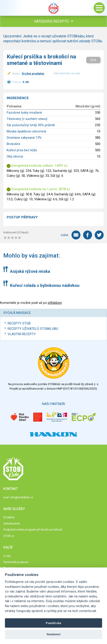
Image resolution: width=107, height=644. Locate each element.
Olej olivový (15, 156)
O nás (7, 556)
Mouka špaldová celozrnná (26, 131)
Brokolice (14, 144)
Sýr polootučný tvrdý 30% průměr (31, 125)
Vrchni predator (33, 73)
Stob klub (54, 8)
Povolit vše (53, 623)
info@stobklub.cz (22, 497)
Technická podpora (16, 562)
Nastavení (54, 634)
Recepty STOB (19, 323)
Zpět (93, 60)
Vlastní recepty (22, 334)
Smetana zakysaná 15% (24, 138)
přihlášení (55, 303)
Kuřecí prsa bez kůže (22, 150)
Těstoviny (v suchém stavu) (27, 119)
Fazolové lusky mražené (24, 113)
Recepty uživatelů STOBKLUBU (33, 329)
